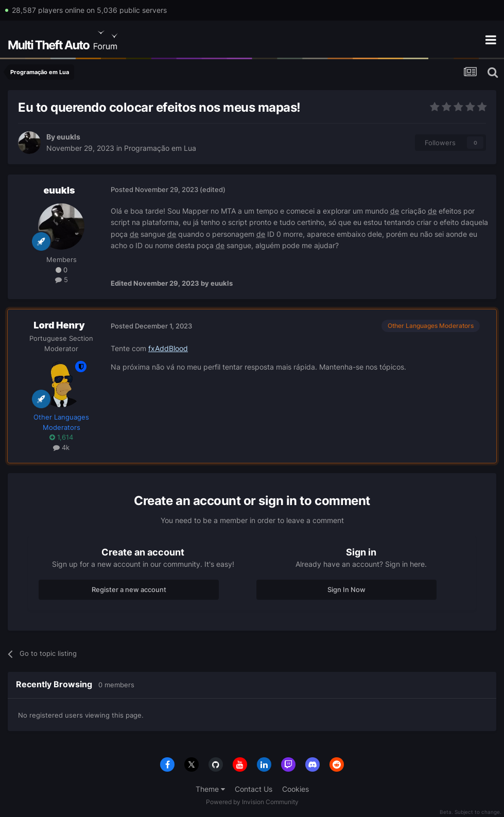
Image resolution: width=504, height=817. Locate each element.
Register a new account (129, 589)
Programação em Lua (160, 148)
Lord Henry (59, 325)
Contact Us (254, 789)
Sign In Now (346, 589)
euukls (68, 137)
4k (61, 447)
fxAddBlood (168, 348)
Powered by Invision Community (252, 802)
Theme (210, 789)
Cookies (296, 789)
